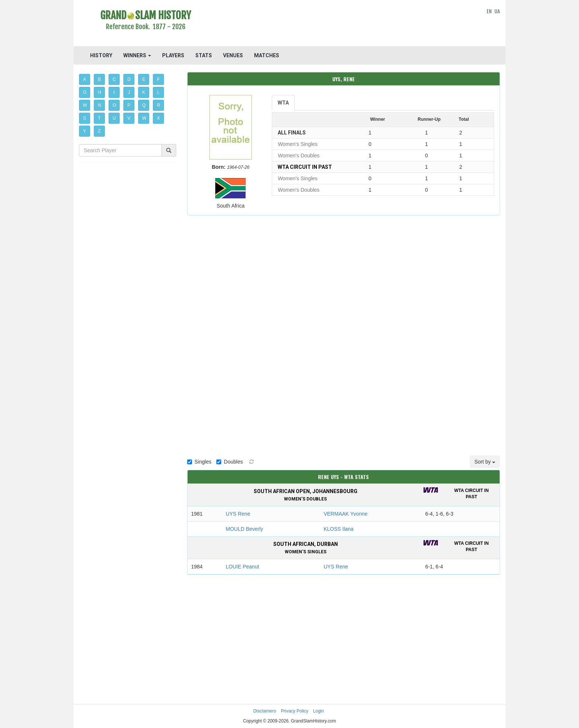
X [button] (158, 118)
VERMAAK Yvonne (345, 514)
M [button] (85, 105)
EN (489, 11)
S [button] (85, 118)
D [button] (129, 79)
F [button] (158, 79)
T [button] (99, 118)
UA (497, 11)
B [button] (99, 79)
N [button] (100, 105)
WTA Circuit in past (305, 167)
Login (318, 711)
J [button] (129, 92)
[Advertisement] (344, 24)
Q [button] (144, 105)
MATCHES (267, 55)
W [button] (144, 118)
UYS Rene (238, 514)
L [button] (159, 92)
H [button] (100, 92)
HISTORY (101, 55)
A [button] (85, 79)
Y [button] (85, 131)
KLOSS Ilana (338, 529)
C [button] (114, 79)
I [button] (114, 92)
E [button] (144, 79)
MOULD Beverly (244, 529)
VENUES (233, 55)
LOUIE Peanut (242, 567)
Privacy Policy (295, 711)
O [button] (114, 105)
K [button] (144, 92)
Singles (199, 462)
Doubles (229, 462)
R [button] (159, 105)
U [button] (114, 118)
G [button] (85, 92)
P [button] (129, 105)
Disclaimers (265, 711)
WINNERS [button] (137, 55)
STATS (204, 55)
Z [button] (99, 131)
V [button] (129, 118)
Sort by (485, 462)
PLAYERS (173, 55)
